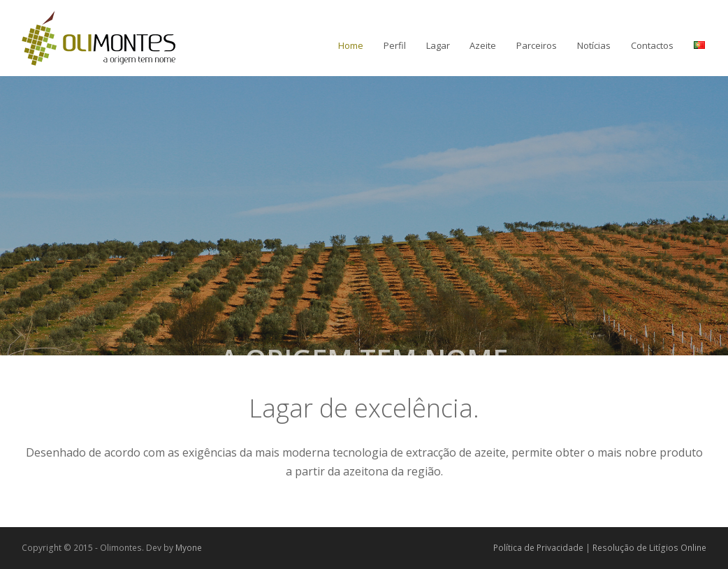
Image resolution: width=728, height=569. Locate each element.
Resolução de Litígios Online (649, 548)
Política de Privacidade (538, 548)
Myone (189, 548)
